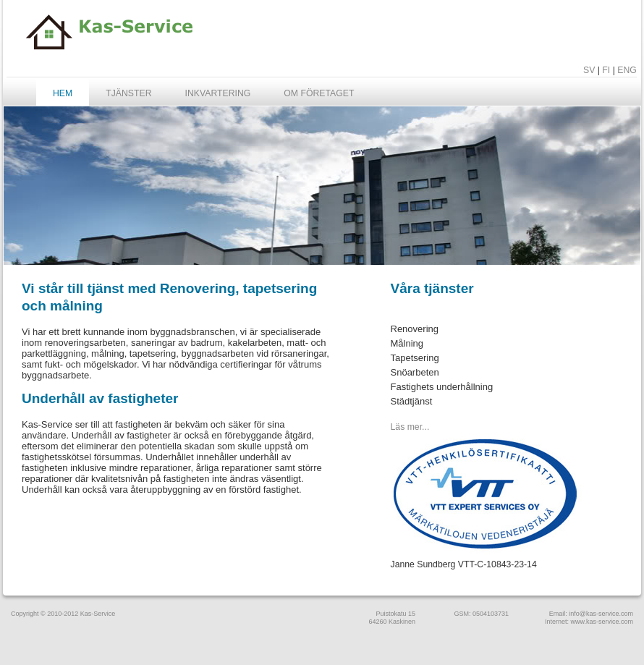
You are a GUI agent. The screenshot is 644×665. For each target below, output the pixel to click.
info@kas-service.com (601, 614)
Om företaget (319, 93)
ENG (627, 70)
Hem (63, 93)
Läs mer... (410, 427)
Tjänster (128, 93)
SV (589, 70)
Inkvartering (218, 93)
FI (606, 70)
